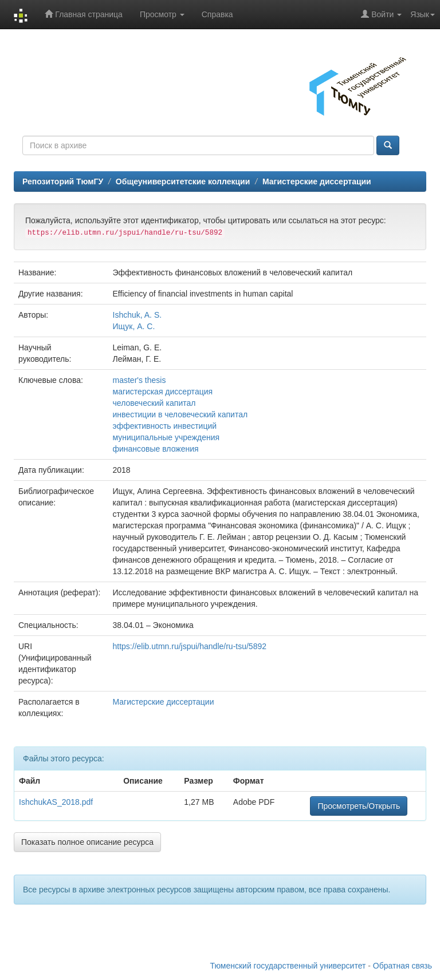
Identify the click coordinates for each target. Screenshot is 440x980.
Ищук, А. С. (134, 326)
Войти (381, 14)
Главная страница (83, 14)
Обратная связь (402, 966)
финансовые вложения (156, 449)
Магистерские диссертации (317, 181)
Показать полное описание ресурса (87, 842)
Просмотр (162, 14)
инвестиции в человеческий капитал (180, 414)
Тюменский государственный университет (288, 966)
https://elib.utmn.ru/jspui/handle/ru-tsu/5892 (190, 646)
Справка (217, 14)
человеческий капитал (154, 403)
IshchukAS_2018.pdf (56, 802)
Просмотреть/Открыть (359, 806)
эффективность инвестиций (165, 426)
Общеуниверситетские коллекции (183, 181)
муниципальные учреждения (166, 437)
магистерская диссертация (163, 392)
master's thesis (140, 380)
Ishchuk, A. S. (137, 315)
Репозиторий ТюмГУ (63, 181)
